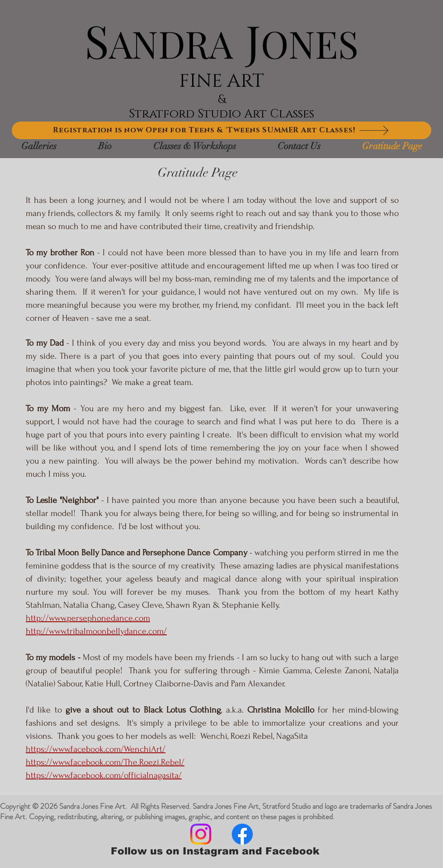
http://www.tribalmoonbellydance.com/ (96, 631)
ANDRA (171, 43)
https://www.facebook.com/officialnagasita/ (104, 775)
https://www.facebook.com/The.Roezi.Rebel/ (105, 762)
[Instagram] (201, 834)
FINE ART (221, 81)
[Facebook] (242, 834)
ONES (310, 43)
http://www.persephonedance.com (88, 618)
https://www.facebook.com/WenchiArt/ (96, 749)
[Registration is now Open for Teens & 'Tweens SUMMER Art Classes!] (221, 130)
